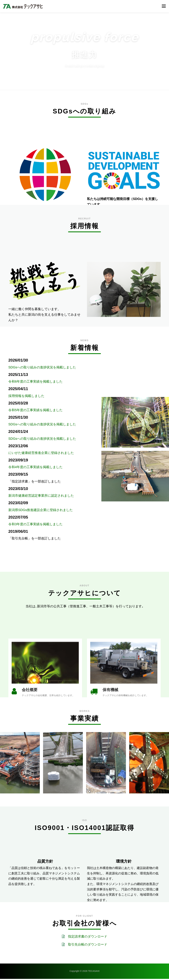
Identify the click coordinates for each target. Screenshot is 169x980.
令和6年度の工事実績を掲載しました (35, 381)
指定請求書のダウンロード (88, 938)
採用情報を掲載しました (26, 396)
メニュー (164, 6)
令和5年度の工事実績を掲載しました (35, 410)
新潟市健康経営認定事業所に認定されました (41, 496)
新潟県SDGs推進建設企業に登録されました (41, 510)
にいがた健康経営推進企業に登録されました (41, 453)
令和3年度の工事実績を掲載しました (35, 524)
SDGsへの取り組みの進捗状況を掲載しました (42, 367)
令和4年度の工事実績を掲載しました (35, 467)
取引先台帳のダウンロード (88, 946)
